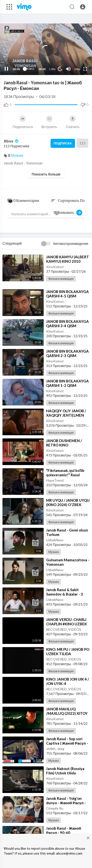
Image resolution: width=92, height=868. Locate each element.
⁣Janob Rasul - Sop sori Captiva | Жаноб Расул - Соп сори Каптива (67, 743)
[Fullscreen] (85, 69)
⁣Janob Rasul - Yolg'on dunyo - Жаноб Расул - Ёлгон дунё (66, 803)
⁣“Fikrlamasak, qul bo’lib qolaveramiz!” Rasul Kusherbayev (65, 475)
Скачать (73, 122)
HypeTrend (55, 480)
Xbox (12, 141)
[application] (46, 49)
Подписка (63, 143)
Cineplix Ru (55, 808)
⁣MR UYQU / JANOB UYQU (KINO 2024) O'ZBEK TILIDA (68, 505)
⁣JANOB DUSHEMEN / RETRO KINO (64, 443)
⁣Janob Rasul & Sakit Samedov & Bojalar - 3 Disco (65, 594)
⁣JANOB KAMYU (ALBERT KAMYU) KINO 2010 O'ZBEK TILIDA (68, 261)
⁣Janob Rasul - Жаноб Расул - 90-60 (64, 830)
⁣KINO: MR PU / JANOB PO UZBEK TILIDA (68, 651)
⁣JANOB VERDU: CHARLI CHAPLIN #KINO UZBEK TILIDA (66, 624)
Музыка (17, 155)
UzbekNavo (55, 540)
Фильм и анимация (61, 279)
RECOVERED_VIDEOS (64, 629)
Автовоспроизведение (71, 244)
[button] (83, 7)
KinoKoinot (55, 267)
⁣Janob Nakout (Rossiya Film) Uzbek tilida (65, 771)
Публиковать (68, 213)
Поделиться (23, 122)
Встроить (49, 122)
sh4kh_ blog (55, 749)
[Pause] (6, 69)
